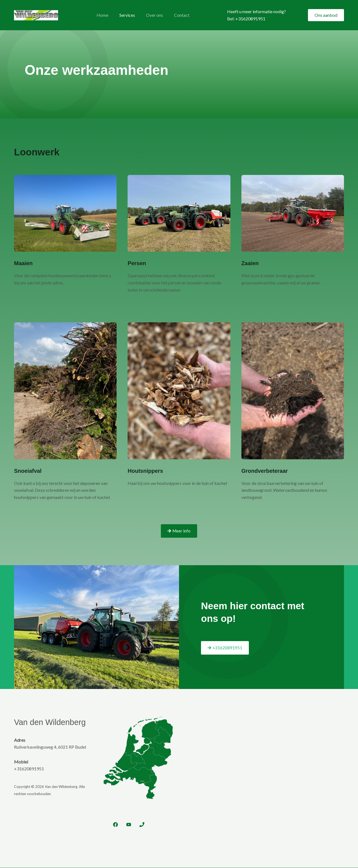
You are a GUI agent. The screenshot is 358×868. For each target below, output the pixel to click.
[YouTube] (129, 825)
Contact (174, 15)
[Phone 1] (142, 825)
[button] (326, 15)
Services (124, 15)
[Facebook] (115, 825)
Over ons (149, 15)
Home (101, 15)
